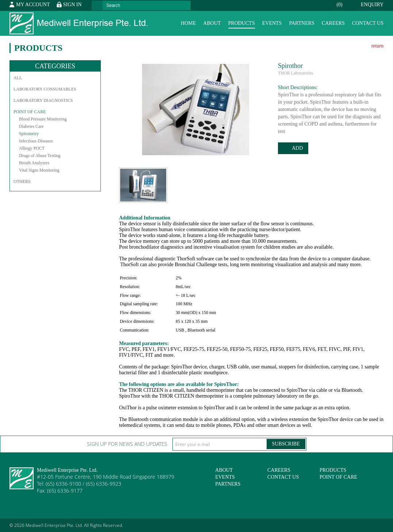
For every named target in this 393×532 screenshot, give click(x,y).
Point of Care (30, 112)
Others (22, 181)
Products (242, 23)
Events (272, 23)
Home (188, 23)
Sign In (73, 5)
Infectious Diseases (36, 141)
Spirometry (29, 134)
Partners (302, 23)
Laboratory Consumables (45, 89)
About (212, 23)
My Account (33, 5)
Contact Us (368, 23)
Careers (333, 23)
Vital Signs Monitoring (39, 170)
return (377, 46)
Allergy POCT (32, 148)
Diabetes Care (31, 126)
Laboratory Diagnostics (43, 100)
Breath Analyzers (34, 163)
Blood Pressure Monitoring (43, 119)
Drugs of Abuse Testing (40, 156)
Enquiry (356, 5)
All (18, 78)
